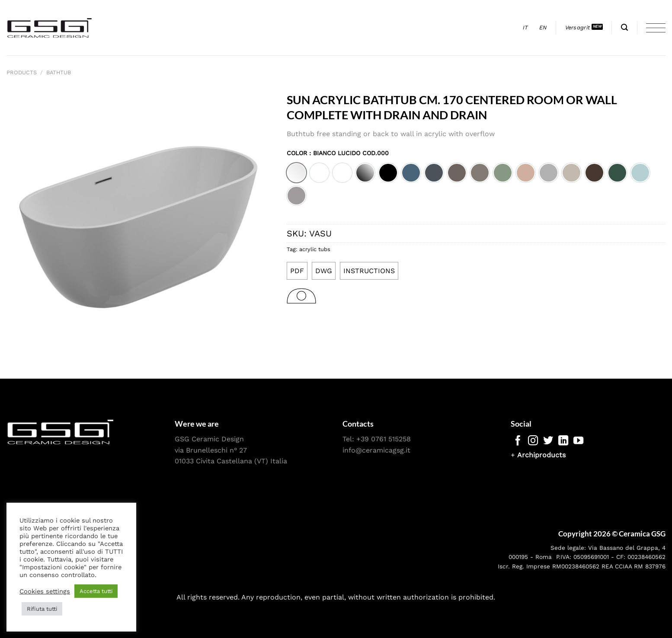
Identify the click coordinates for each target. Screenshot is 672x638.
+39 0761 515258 (384, 439)
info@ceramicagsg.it (376, 450)
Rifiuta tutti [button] (42, 609)
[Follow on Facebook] (518, 441)
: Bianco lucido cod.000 (348, 153)
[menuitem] (526, 28)
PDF (297, 271)
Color (338, 153)
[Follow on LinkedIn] (563, 441)
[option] (296, 173)
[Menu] (656, 28)
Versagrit (578, 27)
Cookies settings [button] (45, 591)
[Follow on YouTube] (578, 441)
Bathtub (59, 72)
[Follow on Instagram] (533, 441)
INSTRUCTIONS (369, 271)
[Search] (624, 27)
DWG (324, 271)
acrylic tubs (315, 249)
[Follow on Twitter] (548, 441)
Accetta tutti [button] (96, 591)
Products (22, 72)
